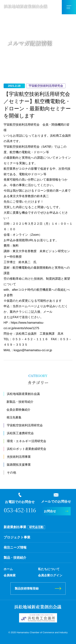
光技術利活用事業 (19, 457)
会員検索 (10, 575)
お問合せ (50, 511)
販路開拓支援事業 (19, 465)
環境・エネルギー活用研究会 (27, 441)
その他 (11, 472)
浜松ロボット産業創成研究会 (27, 449)
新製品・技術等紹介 (20, 402)
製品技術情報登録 (27, 588)
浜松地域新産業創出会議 (23, 394)
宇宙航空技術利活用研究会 (25, 425)
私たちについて (49, 569)
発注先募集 (14, 417)
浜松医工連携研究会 (20, 433)
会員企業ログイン (50, 575)
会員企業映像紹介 (18, 410)
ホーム (8, 569)
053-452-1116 (20, 510)
